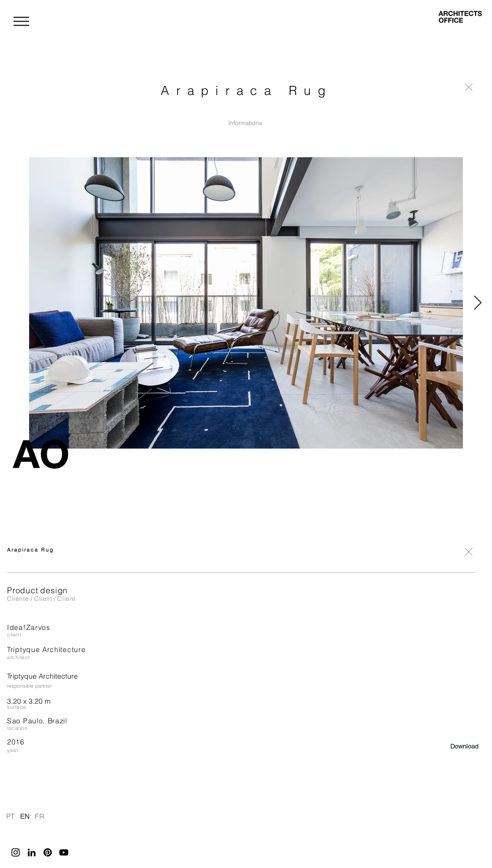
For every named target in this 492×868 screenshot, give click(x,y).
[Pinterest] (48, 852)
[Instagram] (16, 852)
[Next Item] (477, 303)
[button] (21, 21)
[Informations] (245, 123)
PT (10, 816)
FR (39, 816)
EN (25, 816)
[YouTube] (64, 852)
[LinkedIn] (32, 852)
